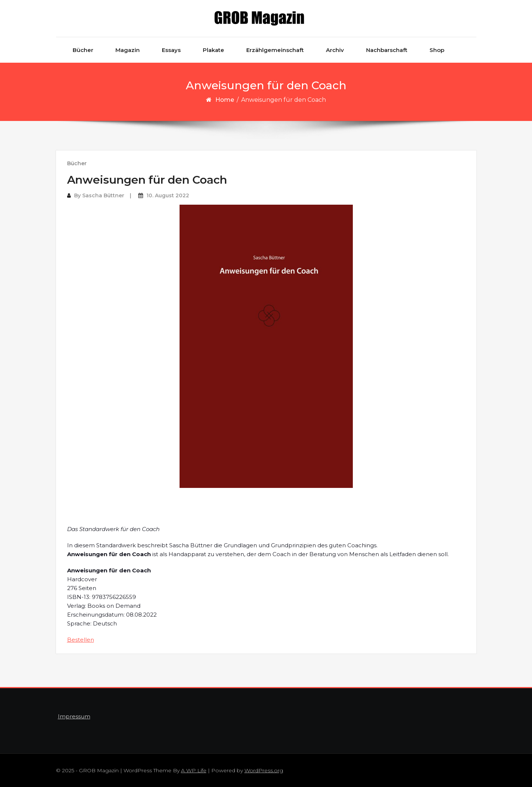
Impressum (74, 716)
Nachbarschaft (387, 50)
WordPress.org (264, 770)
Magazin (128, 50)
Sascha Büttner (103, 195)
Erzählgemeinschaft (275, 50)
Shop (437, 50)
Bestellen (81, 640)
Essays (171, 50)
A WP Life (194, 770)
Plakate (213, 50)
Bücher (83, 50)
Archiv (335, 50)
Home (225, 100)
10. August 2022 (168, 195)
